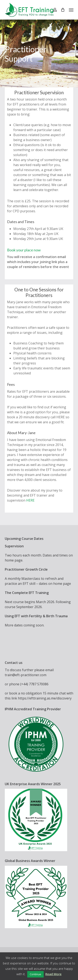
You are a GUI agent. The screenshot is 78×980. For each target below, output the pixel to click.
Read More (53, 974)
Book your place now (24, 250)
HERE (30, 500)
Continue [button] (35, 974)
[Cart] (63, 10)
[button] (71, 10)
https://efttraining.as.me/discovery (45, 698)
